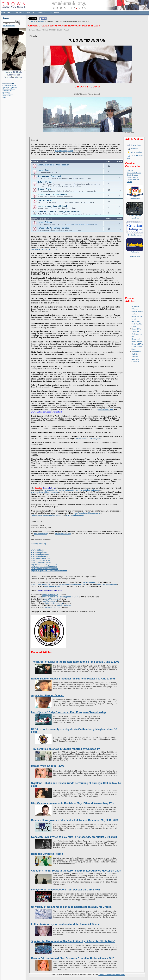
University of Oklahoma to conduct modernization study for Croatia (71, 907)
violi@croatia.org (64, 605)
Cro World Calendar (134, 173)
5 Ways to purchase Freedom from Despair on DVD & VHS (66, 890)
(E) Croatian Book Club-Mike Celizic (137, 324)
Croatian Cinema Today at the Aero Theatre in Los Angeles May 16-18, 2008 (76, 871)
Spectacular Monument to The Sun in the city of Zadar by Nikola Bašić (73, 941)
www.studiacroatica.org (54, 586)
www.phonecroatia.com (41, 558)
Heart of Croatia (8, 94)
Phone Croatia (7, 91)
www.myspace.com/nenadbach (44, 567)
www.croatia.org (89, 582)
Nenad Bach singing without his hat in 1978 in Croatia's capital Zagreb (137, 344)
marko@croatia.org (50, 597)
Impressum (41, 12)
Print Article (134, 149)
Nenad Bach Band (9, 89)
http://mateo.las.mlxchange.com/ (89, 438)
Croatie (130, 182)
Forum (57, 12)
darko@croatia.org (52, 599)
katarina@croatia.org (54, 603)
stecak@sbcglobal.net (69, 597)
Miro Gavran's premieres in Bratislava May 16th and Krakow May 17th (73, 803)
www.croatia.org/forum (40, 584)
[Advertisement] (135, 279)
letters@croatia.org (63, 534)
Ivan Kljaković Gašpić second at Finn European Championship (68, 712)
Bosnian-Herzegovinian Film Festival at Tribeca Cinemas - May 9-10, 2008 (75, 820)
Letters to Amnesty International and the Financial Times (65, 924)
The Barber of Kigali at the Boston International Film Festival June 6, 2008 (75, 662)
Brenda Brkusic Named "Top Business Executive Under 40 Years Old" (73, 958)
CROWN (130, 171)
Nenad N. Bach (36, 30)
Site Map (19, 12)
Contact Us (30, 12)
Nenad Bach (7, 96)
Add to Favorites (136, 152)
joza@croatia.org (50, 601)
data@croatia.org (41, 534)
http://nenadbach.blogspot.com (44, 565)
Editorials (41, 21)
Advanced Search (9, 26)
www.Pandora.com (106, 410)
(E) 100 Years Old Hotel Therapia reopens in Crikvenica (136, 357)
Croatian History (133, 177)
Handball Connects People (47, 854)
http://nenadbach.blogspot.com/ (44, 249)
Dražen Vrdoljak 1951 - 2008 (48, 766)
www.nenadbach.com (40, 554)
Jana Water (6, 92)
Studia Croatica (132, 175)
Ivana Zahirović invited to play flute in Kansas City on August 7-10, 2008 (74, 837)
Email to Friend (136, 145)
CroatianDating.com (9, 86)
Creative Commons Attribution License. (112, 975)
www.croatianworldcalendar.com (72, 584)
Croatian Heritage (133, 180)
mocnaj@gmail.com (52, 607)
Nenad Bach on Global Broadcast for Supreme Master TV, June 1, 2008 (73, 679)
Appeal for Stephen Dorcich (48, 695)
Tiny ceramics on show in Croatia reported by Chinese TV (66, 749)
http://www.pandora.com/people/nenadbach (49, 571)
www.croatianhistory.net (107, 584)
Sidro (4, 97)
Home (33, 21)
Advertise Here (135, 256)
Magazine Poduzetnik (10, 87)
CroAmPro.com (135, 199)
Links (50, 12)
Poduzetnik (135, 252)
